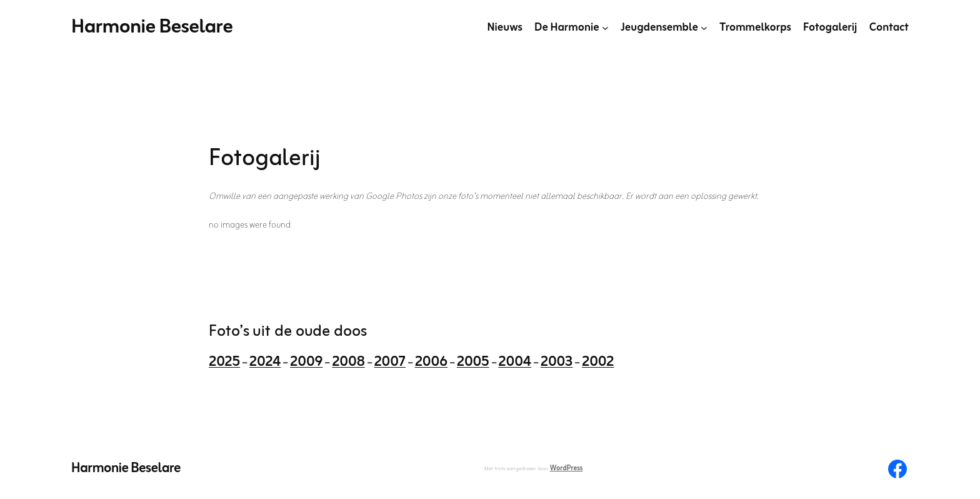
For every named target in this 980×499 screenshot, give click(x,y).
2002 (598, 362)
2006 (431, 362)
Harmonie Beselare (152, 27)
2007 (390, 362)
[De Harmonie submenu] (605, 28)
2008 (348, 362)
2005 (473, 362)
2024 (265, 362)
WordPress (567, 468)
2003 (557, 362)
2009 (306, 362)
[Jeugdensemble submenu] (704, 28)
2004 (515, 362)
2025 (224, 362)
